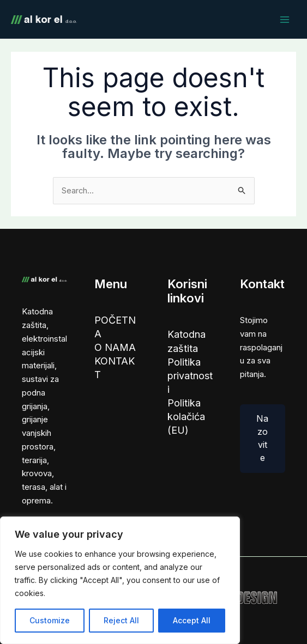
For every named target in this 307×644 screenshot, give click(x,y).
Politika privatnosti (190, 377)
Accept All (192, 620)
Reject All (121, 620)
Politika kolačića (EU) (186, 419)
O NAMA (115, 348)
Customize (50, 620)
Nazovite (262, 439)
